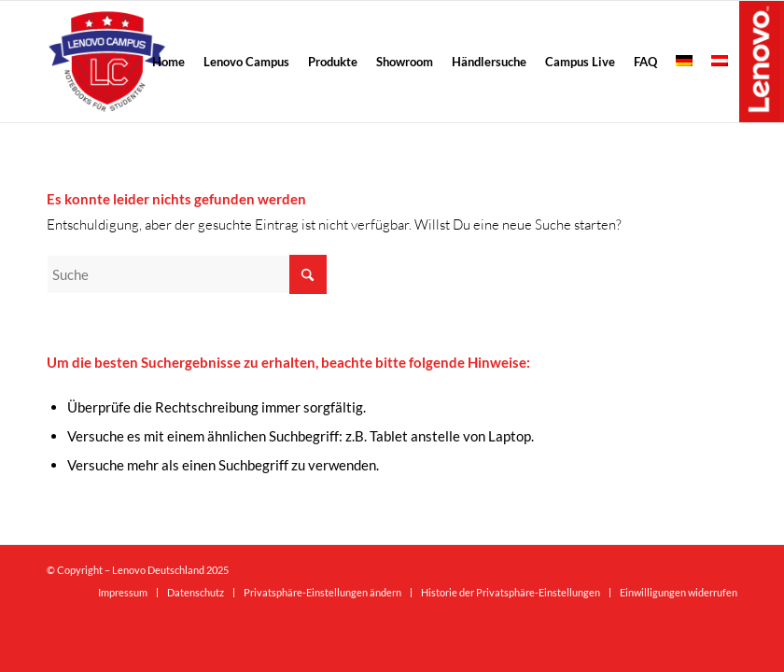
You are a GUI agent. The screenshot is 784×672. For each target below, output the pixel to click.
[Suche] (187, 274)
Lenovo (762, 61)
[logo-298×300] (107, 62)
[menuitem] (168, 62)
